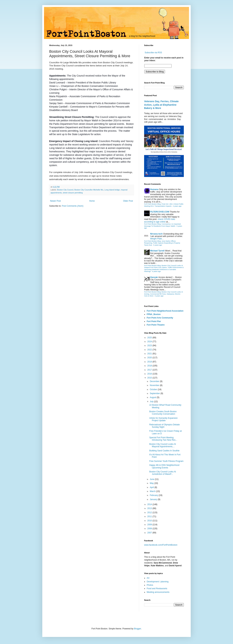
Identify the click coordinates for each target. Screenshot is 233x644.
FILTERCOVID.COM (160, 212)
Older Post (128, 201)
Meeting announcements (158, 592)
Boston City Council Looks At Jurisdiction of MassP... (163, 473)
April (152, 487)
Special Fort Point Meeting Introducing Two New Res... (163, 439)
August (153, 397)
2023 (150, 346)
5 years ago (158, 245)
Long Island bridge (112, 190)
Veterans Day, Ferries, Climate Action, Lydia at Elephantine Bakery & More (161, 105)
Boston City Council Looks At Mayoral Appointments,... (163, 445)
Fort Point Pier (154, 321)
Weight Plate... (157, 239)
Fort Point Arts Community (160, 318)
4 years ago (177, 206)
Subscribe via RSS (153, 53)
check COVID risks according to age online (160, 220)
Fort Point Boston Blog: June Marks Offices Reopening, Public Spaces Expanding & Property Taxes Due (162, 243)
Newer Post (55, 201)
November (155, 385)
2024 (150, 342)
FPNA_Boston (154, 314)
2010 (150, 521)
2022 (150, 350)
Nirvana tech (156, 234)
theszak (154, 277)
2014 (150, 504)
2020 (150, 358)
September (155, 393)
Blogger (137, 629)
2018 (150, 366)
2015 (150, 378)
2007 (150, 533)
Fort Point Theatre (156, 325)
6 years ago (156, 271)
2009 (150, 525)
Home (92, 201)
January (154, 499)
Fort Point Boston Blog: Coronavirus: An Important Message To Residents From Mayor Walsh (162, 225)
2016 (150, 374)
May (152, 483)
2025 (150, 338)
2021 (150, 354)
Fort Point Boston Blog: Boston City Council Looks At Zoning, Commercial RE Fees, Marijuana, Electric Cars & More (164, 294)
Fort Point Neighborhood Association (165, 311)
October (154, 389)
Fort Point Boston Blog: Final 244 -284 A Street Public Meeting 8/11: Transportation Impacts (164, 205)
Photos (150, 585)
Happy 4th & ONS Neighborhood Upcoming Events (164, 466)
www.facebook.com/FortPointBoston (161, 545)
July (152, 402)
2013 (150, 508)
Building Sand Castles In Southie (164, 451)
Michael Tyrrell (157, 251)
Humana (154, 189)
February (154, 495)
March (153, 491)
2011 (150, 516)
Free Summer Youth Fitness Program (166, 461)
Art (148, 578)
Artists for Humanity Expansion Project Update (163, 419)
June (152, 479)
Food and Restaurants (157, 589)
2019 (150, 362)
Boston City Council (65, 190)
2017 (150, 370)
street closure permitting (73, 193)
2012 (150, 513)
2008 (150, 529)
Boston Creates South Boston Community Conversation (163, 413)
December (155, 381)
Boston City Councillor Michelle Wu (89, 190)
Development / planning (158, 582)
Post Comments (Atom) (73, 206)
